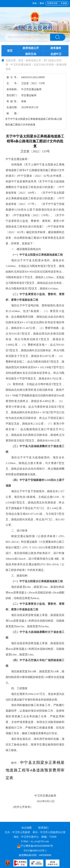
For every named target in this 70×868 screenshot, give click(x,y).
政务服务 (56, 48)
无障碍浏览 (52, 3)
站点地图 (27, 828)
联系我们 (43, 828)
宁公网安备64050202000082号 (35, 846)
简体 (35, 3)
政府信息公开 (31, 48)
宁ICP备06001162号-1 (35, 851)
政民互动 (31, 54)
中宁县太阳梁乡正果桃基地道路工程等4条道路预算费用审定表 (35, 770)
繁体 (42, 3)
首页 (10, 51)
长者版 (64, 3)
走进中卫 (56, 54)
